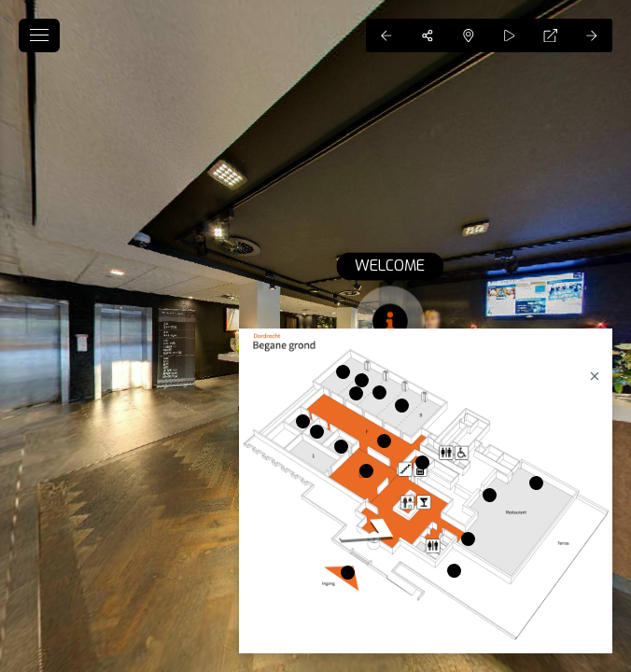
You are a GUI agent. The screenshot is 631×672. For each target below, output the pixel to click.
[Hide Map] (469, 35)
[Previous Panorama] (386, 35)
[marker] (366, 471)
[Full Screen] (551, 35)
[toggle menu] (39, 35)
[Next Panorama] (592, 35)
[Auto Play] (510, 35)
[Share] (428, 35)
